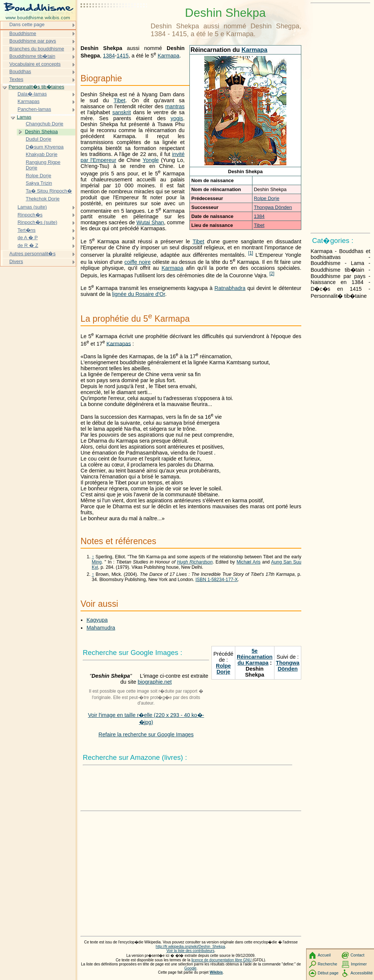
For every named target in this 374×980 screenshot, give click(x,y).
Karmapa (254, 50)
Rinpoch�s (30, 215)
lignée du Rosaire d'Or (139, 294)
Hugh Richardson (195, 562)
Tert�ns (26, 230)
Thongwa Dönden (273, 207)
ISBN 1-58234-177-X (217, 580)
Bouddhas (20, 71)
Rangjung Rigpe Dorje (43, 165)
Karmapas (119, 343)
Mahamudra (101, 628)
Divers (16, 261)
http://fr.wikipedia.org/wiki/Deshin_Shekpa (191, 947)
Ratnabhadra (230, 288)
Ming (97, 562)
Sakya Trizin (39, 183)
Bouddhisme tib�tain (32, 56)
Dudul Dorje (38, 139)
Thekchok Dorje (43, 199)
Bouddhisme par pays (33, 41)
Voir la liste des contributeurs (190, 951)
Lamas (24, 117)
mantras (175, 106)
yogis (177, 118)
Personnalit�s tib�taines (36, 87)
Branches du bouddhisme (37, 49)
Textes (16, 79)
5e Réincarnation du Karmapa (255, 657)
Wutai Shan (150, 222)
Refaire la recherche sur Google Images (146, 734)
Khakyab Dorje (42, 154)
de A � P (28, 238)
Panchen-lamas (34, 109)
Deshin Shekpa (41, 132)
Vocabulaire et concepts (35, 64)
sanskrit (122, 112)
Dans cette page (27, 24)
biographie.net (155, 682)
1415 (123, 56)
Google (190, 968)
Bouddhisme (23, 33)
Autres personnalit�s (32, 254)
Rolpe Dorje (267, 198)
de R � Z (28, 245)
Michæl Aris (248, 562)
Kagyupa (97, 620)
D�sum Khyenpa (45, 147)
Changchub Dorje (45, 124)
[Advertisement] (114, 24)
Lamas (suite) (32, 207)
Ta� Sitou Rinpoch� (49, 191)
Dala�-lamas (32, 94)
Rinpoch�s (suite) (37, 222)
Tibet (259, 225)
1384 (259, 216)
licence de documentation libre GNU (222, 960)
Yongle (151, 160)
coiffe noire (138, 262)
